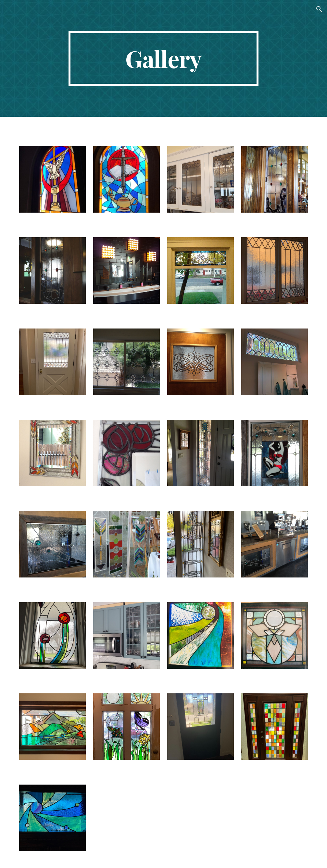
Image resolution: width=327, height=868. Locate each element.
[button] (319, 9)
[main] (163, 58)
